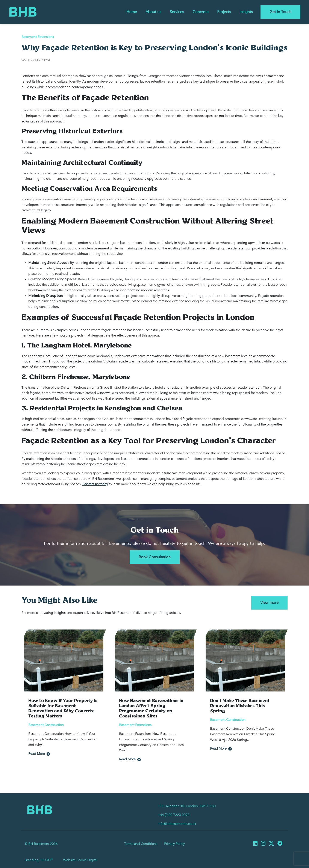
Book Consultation (155, 557)
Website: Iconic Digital (80, 860)
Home (132, 12)
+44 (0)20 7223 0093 (174, 815)
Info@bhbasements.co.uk (177, 824)
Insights (246, 12)
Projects (224, 12)
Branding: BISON (39, 860)
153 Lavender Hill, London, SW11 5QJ (187, 806)
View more (269, 603)
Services (177, 12)
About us (153, 12)
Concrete (201, 12)
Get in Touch (280, 12)
